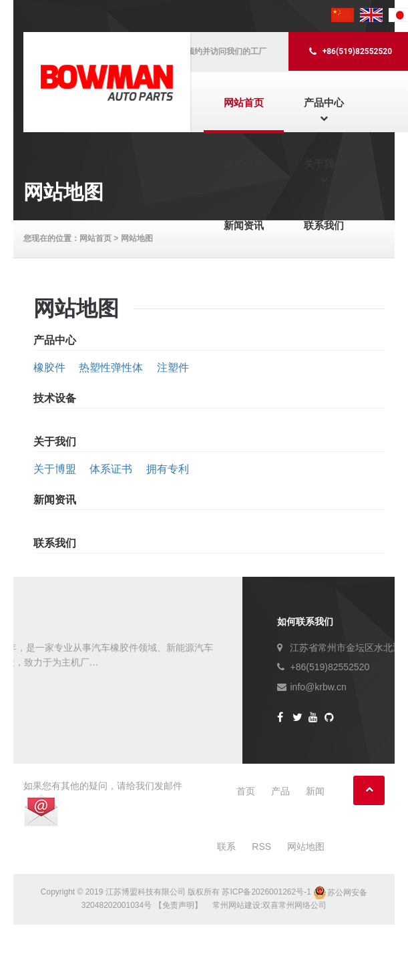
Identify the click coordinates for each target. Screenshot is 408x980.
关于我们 (324, 164)
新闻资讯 (244, 225)
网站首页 (244, 102)
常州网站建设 (236, 905)
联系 (226, 846)
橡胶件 (49, 367)
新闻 (315, 791)
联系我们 (324, 225)
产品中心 (324, 102)
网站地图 (306, 846)
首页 (246, 791)
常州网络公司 (302, 905)
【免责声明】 (178, 905)
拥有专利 (168, 469)
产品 (280, 791)
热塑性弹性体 (111, 367)
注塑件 (173, 367)
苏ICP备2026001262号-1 (266, 893)
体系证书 (111, 469)
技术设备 (244, 164)
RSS (261, 846)
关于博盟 (55, 469)
